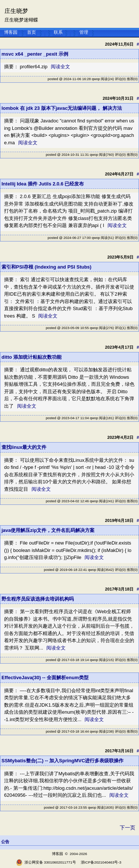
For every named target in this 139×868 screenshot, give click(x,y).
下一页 (128, 828)
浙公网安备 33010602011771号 (46, 862)
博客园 (11, 32)
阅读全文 (60, 67)
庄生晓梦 (16, 11)
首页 (32, 32)
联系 (58, 32)
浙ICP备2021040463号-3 (101, 862)
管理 (84, 32)
